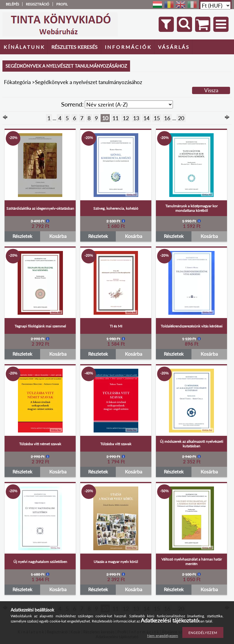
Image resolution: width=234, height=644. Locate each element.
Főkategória (17, 82)
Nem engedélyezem (163, 636)
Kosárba (58, 236)
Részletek (22, 236)
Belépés (12, 4)
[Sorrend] (129, 104)
